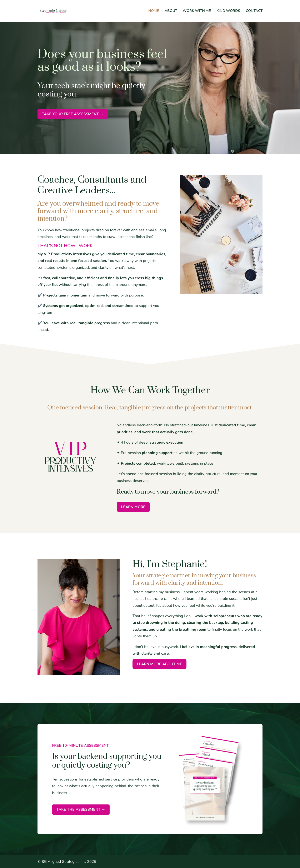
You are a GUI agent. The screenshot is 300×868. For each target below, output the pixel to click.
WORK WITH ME (197, 11)
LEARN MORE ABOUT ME (159, 664)
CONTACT (254, 11)
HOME (154, 11)
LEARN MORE (133, 507)
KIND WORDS (228, 11)
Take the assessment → (81, 809)
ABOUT (171, 11)
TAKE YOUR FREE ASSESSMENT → (73, 114)
